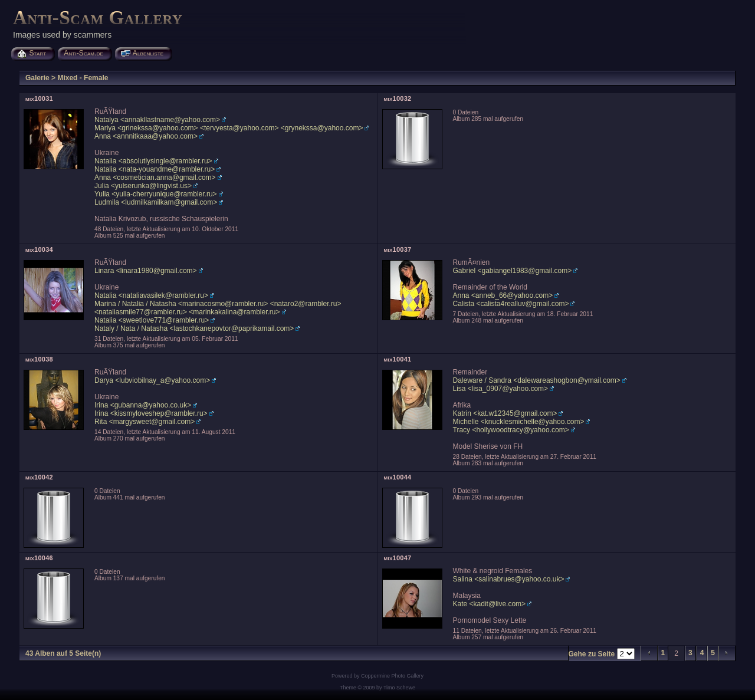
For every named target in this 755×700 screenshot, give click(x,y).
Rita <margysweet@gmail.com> (145, 422)
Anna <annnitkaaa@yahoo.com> (146, 136)
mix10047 (398, 558)
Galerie (37, 78)
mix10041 (398, 359)
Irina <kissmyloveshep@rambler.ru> (151, 413)
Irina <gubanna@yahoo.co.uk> (143, 405)
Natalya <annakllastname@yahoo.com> (157, 120)
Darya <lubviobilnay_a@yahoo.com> (152, 380)
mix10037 (398, 249)
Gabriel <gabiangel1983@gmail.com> (513, 271)
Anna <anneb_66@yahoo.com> (503, 295)
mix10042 (39, 477)
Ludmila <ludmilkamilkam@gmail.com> (156, 202)
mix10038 (39, 359)
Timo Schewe (399, 688)
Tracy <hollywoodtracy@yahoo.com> (511, 430)
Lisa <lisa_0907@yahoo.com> (501, 389)
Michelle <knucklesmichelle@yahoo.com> (519, 422)
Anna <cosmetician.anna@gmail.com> (155, 178)
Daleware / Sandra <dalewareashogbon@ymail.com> (537, 380)
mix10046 (39, 558)
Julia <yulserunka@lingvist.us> (143, 186)
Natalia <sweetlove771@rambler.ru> (152, 320)
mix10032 (398, 98)
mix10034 (39, 249)
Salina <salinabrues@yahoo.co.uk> (509, 579)
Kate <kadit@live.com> (490, 604)
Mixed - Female (83, 78)
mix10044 (398, 477)
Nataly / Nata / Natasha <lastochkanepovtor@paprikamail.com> (194, 328)
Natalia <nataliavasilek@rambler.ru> (151, 295)
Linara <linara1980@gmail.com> (146, 271)
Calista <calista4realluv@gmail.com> (511, 304)
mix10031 (39, 98)
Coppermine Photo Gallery (392, 676)
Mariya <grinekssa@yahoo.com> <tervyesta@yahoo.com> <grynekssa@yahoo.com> (229, 128)
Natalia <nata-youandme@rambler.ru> (155, 169)
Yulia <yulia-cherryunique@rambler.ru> (156, 194)
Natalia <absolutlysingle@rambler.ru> (153, 161)
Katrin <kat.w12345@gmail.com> (505, 413)
